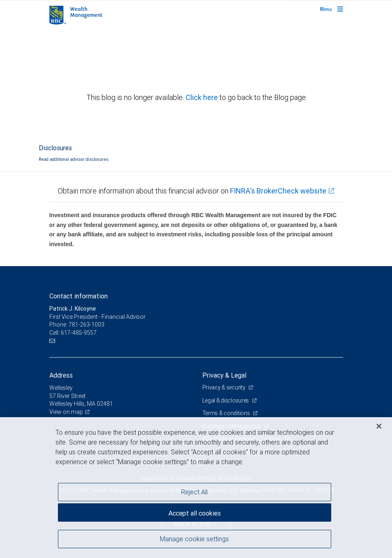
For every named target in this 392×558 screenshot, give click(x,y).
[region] (196, 488)
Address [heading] (61, 375)
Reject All (194, 492)
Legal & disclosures (226, 400)
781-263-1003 (86, 325)
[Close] (379, 426)
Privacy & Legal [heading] (224, 375)
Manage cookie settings (194, 539)
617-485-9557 (79, 333)
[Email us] (53, 341)
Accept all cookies (195, 513)
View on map (66, 412)
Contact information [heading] (79, 296)
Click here (203, 97)
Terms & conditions (227, 413)
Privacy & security (225, 387)
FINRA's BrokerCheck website (278, 191)
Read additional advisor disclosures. (74, 159)
